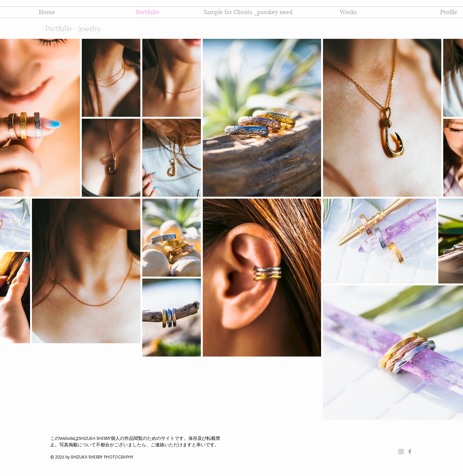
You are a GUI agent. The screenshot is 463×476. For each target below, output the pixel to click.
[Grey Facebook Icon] (410, 452)
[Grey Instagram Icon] (401, 452)
